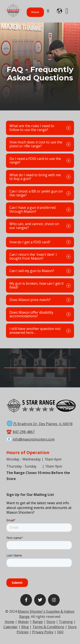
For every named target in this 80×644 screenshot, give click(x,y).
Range (38, 622)
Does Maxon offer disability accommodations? (40, 314)
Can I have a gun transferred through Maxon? (40, 209)
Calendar (11, 627)
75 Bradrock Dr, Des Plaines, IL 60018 (43, 424)
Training (66, 622)
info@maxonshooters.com (34, 439)
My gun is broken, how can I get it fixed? (40, 285)
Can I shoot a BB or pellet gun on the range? (40, 193)
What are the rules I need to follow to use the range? (40, 128)
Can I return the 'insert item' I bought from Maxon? (40, 256)
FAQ (60, 632)
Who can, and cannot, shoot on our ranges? (40, 226)
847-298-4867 (24, 432)
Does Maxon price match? (40, 300)
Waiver (35, 12)
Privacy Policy (43, 632)
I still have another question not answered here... (40, 331)
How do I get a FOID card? (40, 242)
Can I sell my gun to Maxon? (40, 271)
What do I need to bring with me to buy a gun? (40, 177)
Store (51, 622)
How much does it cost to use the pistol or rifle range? (40, 144)
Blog (25, 627)
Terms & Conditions (48, 627)
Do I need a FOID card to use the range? (40, 161)
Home (9, 622)
